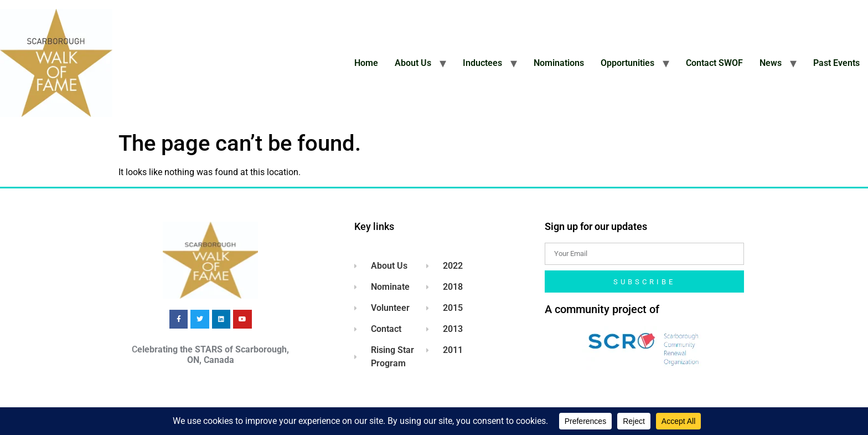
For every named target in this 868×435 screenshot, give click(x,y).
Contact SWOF (714, 63)
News (771, 63)
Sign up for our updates (596, 226)
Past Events (836, 63)
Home (366, 63)
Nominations (559, 63)
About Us (413, 63)
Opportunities (627, 63)
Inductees (482, 63)
